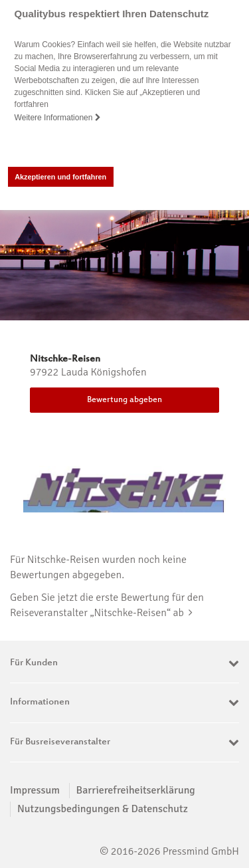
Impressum (35, 790)
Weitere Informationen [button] (58, 118)
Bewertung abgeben (124, 400)
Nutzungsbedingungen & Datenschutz (103, 809)
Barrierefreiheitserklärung (136, 790)
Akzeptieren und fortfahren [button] (60, 177)
